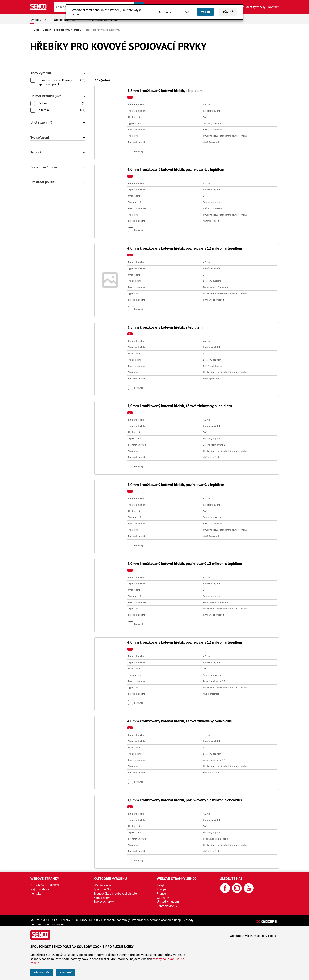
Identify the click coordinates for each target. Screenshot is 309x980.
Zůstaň (228, 12)
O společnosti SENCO (45, 885)
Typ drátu (37, 152)
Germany (163, 898)
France (161, 893)
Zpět (37, 30)
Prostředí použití (43, 182)
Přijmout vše (42, 972)
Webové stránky (45, 879)
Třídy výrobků (41, 73)
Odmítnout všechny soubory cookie (253, 936)
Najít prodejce (40, 889)
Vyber (206, 12)
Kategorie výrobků (110, 879)
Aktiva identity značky (251, 7)
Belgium (162, 885)
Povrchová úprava (44, 167)
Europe (162, 889)
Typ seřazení (40, 137)
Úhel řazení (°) (41, 123)
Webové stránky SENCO (177, 879)
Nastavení (66, 972)
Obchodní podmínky (117, 920)
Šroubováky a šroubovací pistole (115, 893)
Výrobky (36, 20)
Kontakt (273, 7)
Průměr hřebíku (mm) (47, 96)
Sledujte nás (231, 879)
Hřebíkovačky (103, 885)
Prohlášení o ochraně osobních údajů (157, 920)
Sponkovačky (102, 889)
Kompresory (102, 898)
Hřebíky (77, 30)
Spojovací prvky (62, 30)
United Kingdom (168, 901)
